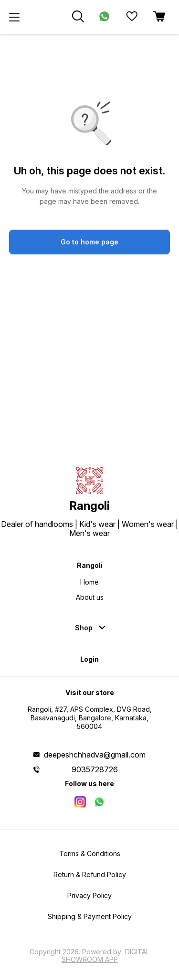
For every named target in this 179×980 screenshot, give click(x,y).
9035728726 (95, 769)
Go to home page (89, 242)
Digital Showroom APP (106, 955)
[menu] (14, 17)
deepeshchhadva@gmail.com (95, 755)
